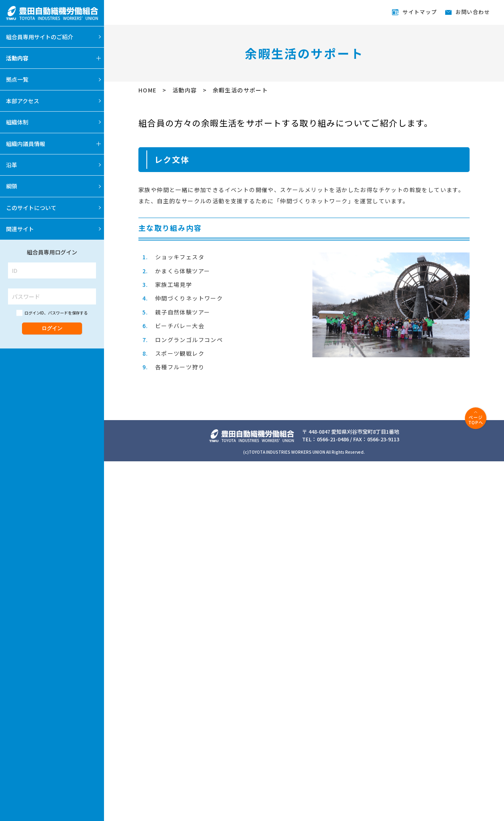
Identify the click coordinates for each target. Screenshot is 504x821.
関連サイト (20, 229)
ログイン (52, 328)
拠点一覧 (17, 79)
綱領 (12, 186)
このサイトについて (31, 208)
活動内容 (17, 58)
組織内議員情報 (26, 144)
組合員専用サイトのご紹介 (40, 37)
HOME (148, 90)
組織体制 (17, 122)
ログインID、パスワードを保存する (56, 313)
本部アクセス (23, 101)
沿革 (12, 165)
